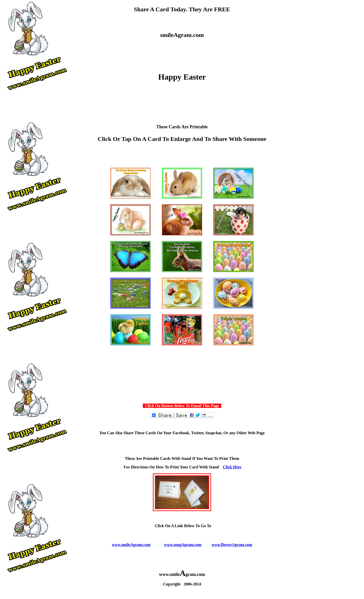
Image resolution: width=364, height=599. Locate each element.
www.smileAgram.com (131, 545)
